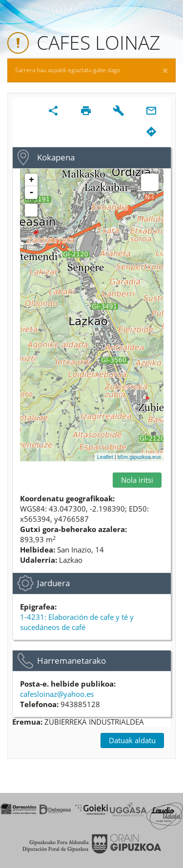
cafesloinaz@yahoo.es (57, 694)
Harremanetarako (71, 661)
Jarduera (53, 583)
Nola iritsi (137, 480)
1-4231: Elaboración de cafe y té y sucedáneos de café (77, 622)
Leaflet (105, 457)
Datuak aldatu (132, 740)
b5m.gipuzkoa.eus (139, 457)
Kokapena (56, 157)
